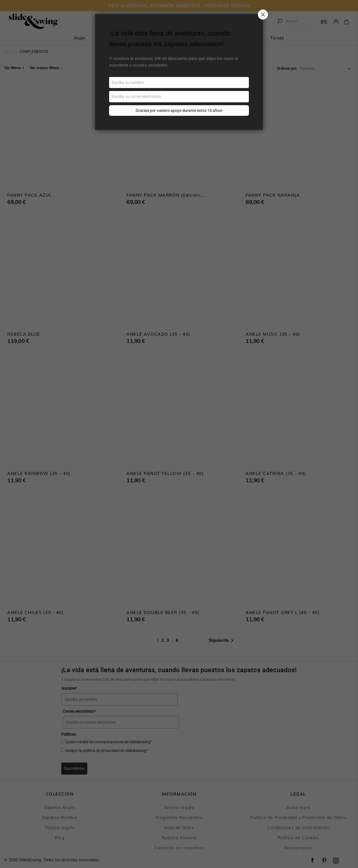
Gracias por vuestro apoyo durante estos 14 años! (179, 110)
